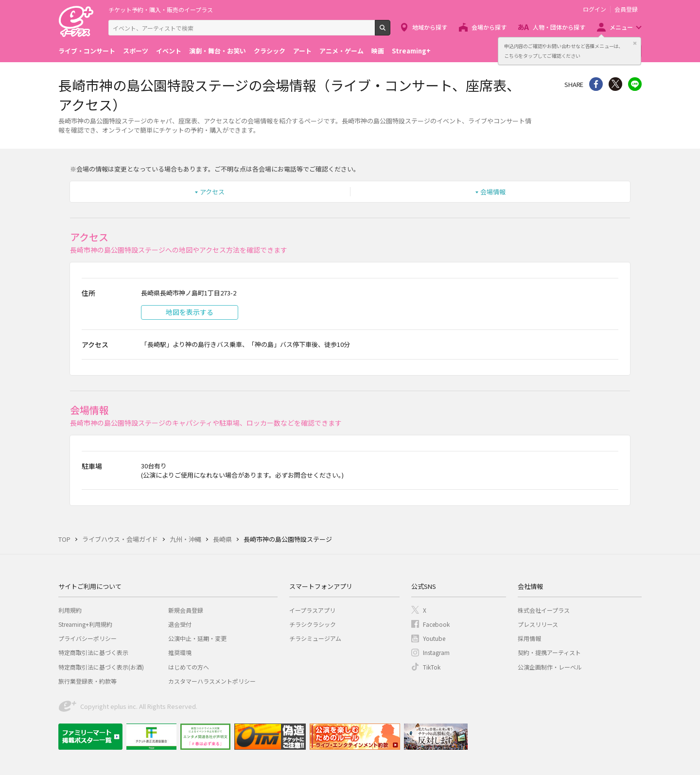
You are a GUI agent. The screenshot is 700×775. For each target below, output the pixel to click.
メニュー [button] (621, 27)
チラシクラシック (313, 624)
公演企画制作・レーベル (550, 667)
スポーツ (136, 51)
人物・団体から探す (559, 27)
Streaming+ (411, 51)
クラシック (270, 51)
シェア (596, 84)
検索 (390, 32)
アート (302, 51)
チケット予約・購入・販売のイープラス (161, 9)
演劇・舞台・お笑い (218, 51)
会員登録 (626, 9)
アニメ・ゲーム (341, 51)
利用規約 (70, 610)
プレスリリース (538, 624)
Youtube (434, 638)
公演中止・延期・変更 (197, 638)
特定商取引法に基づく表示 (93, 652)
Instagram (436, 652)
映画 (378, 51)
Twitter (615, 84)
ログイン (595, 9)
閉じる (635, 43)
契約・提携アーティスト (549, 652)
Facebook (436, 624)
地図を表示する (190, 312)
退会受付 (180, 624)
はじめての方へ (189, 667)
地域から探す (430, 27)
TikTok (432, 667)
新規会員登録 (186, 610)
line (635, 84)
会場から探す (489, 27)
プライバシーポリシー (87, 638)
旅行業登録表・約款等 (87, 681)
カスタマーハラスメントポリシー (212, 681)
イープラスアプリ (312, 610)
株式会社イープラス (544, 610)
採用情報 (529, 638)
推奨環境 (180, 652)
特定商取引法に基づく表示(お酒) (101, 667)
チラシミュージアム (315, 638)
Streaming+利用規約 (85, 624)
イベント (169, 51)
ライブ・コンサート (87, 51)
